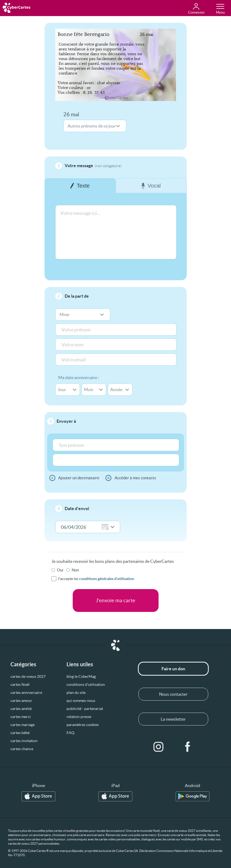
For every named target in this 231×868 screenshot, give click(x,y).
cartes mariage (23, 725)
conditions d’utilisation (86, 684)
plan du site (76, 693)
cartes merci (21, 717)
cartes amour (21, 701)
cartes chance (22, 749)
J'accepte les (96, 579)
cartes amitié (21, 709)
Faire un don (173, 669)
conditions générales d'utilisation (107, 579)
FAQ (70, 733)
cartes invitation (24, 741)
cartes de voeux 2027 (28, 676)
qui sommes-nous (81, 701)
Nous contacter (173, 694)
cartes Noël (20, 684)
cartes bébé (20, 733)
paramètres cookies (83, 725)
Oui (60, 570)
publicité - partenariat (85, 709)
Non (75, 570)
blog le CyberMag (81, 676)
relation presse (79, 717)
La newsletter (173, 719)
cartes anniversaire (26, 693)
